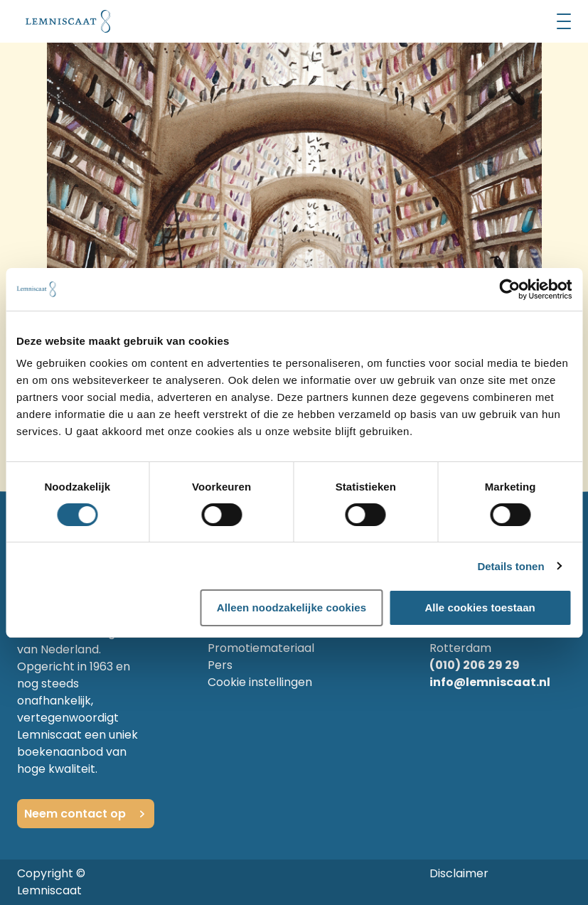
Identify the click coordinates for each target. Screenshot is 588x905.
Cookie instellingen (260, 682)
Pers (220, 665)
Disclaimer (459, 873)
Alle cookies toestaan (480, 607)
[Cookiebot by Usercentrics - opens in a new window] (509, 289)
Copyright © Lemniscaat (51, 882)
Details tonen (511, 566)
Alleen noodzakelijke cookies (292, 607)
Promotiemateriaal (261, 648)
